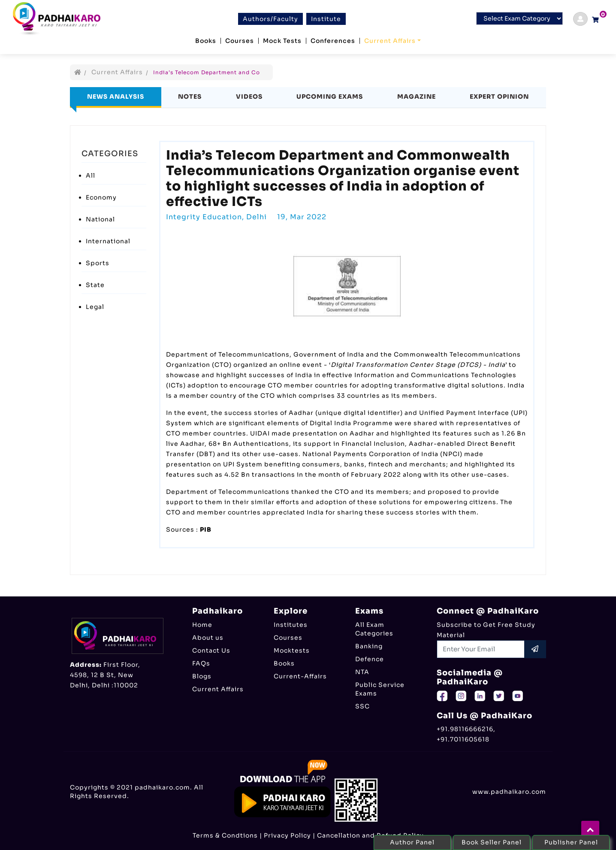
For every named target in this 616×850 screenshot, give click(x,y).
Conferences (333, 41)
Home (202, 625)
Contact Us (211, 650)
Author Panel (412, 842)
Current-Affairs (300, 676)
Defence (370, 659)
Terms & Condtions (225, 835)
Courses (240, 41)
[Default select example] (519, 18)
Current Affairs (390, 41)
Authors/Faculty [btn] (270, 19)
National (100, 219)
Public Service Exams (380, 689)
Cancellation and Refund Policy (370, 835)
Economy (101, 197)
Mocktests (292, 650)
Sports (98, 263)
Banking (369, 646)
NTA (362, 672)
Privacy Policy (287, 835)
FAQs (201, 663)
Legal (95, 307)
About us (208, 638)
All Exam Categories (374, 629)
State (95, 285)
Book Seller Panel (492, 842)
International (108, 241)
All (91, 175)
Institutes (291, 625)
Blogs (202, 676)
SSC (362, 706)
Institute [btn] (326, 19)
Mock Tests (282, 41)
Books (206, 41)
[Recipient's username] (481, 649)
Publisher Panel (571, 842)
